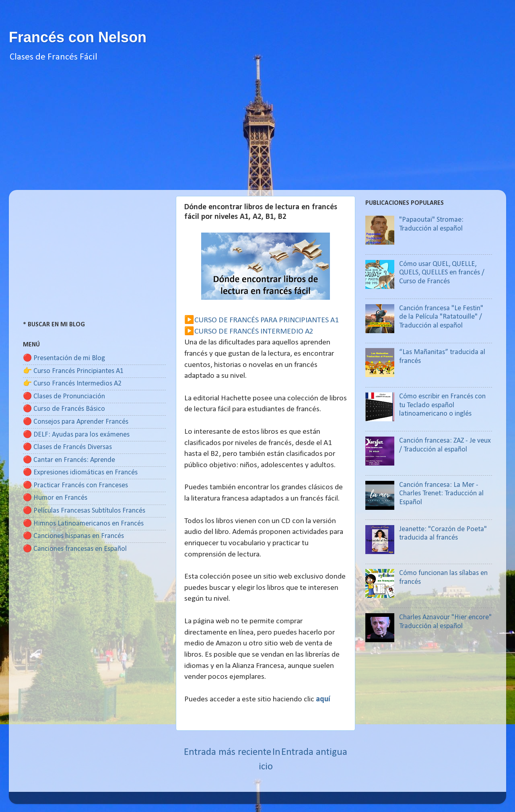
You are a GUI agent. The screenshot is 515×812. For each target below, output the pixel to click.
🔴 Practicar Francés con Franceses (75, 485)
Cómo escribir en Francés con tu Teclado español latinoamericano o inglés (442, 405)
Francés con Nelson (78, 37)
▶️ (189, 320)
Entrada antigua (314, 752)
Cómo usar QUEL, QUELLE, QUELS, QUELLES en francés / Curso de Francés (442, 273)
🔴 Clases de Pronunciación (64, 397)
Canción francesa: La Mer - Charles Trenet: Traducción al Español (441, 494)
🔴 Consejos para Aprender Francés (76, 422)
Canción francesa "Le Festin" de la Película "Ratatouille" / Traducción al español (441, 317)
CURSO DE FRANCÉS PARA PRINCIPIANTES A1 (267, 320)
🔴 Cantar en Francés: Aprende (69, 460)
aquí (323, 699)
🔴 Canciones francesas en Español (75, 549)
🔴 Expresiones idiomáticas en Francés (80, 473)
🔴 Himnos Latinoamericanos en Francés (83, 524)
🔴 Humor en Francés (55, 498)
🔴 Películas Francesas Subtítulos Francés (84, 511)
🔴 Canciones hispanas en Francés (73, 536)
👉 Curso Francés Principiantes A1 (73, 371)
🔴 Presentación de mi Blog (64, 358)
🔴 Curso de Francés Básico (64, 409)
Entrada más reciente (228, 752)
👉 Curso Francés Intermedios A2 (72, 384)
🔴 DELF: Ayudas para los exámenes (76, 435)
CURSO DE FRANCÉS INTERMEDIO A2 (254, 332)
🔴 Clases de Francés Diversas (67, 447)
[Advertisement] (257, 134)
